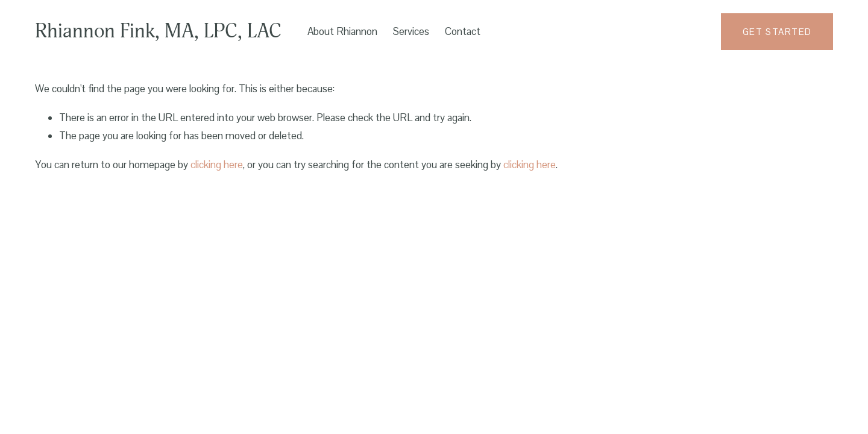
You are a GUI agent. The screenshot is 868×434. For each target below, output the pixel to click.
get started (777, 32)
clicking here (217, 165)
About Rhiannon (342, 31)
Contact (463, 31)
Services (411, 31)
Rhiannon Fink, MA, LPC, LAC (158, 31)
